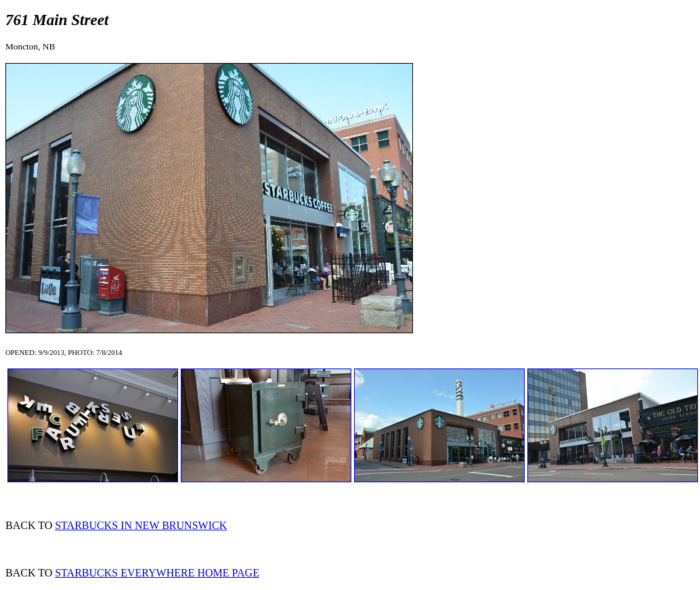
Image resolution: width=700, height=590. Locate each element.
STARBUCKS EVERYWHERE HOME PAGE (157, 573)
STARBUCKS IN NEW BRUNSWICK (141, 525)
